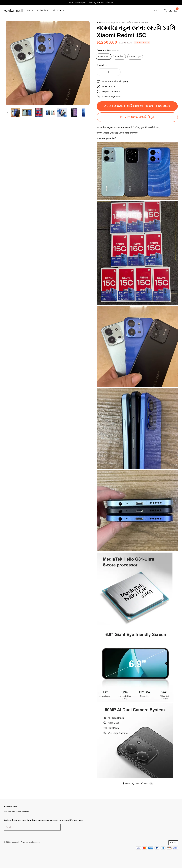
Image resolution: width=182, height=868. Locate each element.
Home (30, 10)
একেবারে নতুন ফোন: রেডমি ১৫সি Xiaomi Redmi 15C (126, 23)
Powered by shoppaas (30, 842)
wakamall (14, 10)
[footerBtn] (57, 827)
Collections (43, 10)
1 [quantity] (109, 72)
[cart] (176, 11)
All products (59, 10)
